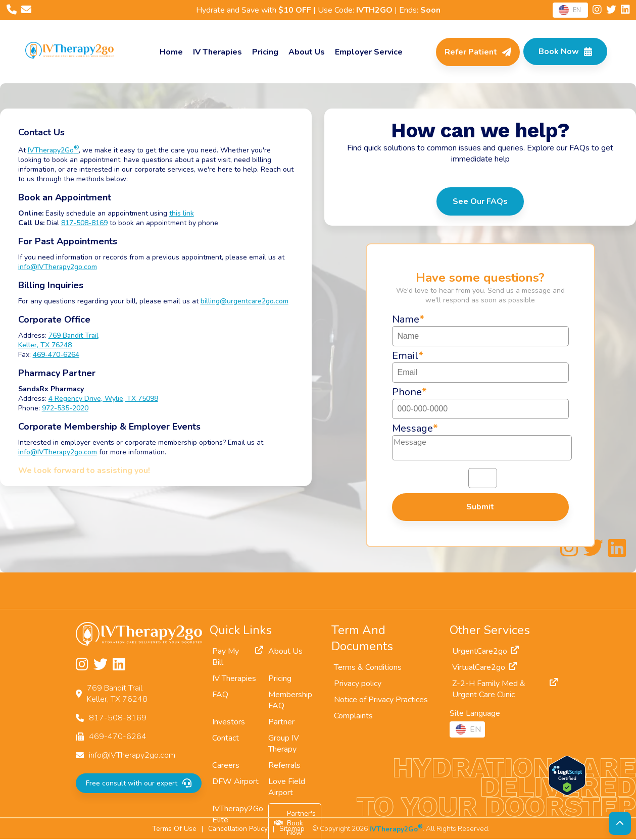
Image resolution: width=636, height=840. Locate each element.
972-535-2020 (67, 408)
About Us (285, 652)
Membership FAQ (290, 701)
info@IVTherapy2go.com (60, 267)
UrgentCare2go (486, 652)
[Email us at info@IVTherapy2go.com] (26, 11)
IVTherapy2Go (55, 150)
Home (170, 52)
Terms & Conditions (368, 668)
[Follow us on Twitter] (612, 11)
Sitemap (292, 829)
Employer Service (368, 52)
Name (408, 319)
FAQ (220, 695)
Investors (229, 722)
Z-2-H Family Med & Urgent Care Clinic (505, 690)
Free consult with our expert (138, 784)
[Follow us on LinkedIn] (625, 11)
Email (408, 356)
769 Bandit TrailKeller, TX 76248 (60, 340)
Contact (226, 739)
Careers (226, 766)
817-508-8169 (86, 223)
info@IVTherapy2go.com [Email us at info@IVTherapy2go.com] (132, 756)
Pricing (264, 52)
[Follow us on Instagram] (598, 11)
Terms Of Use (174, 829)
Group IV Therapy (284, 744)
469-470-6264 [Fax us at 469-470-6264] (118, 737)
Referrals (284, 766)
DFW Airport (235, 782)
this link (184, 213)
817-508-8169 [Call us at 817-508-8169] (118, 718)
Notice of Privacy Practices (381, 700)
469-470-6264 (58, 355)
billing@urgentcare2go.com (247, 301)
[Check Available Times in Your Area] (564, 52)
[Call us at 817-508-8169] (12, 11)
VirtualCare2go (485, 668)
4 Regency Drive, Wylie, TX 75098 (105, 399)
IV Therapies (216, 52)
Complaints (353, 716)
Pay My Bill (238, 657)
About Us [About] (306, 52)
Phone (409, 392)
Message (415, 428)
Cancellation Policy (238, 829)
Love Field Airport (287, 787)
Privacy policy (358, 684)
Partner (281, 722)
